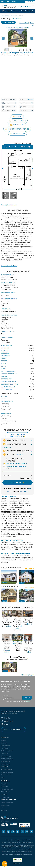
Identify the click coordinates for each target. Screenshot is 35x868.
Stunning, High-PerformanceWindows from (7, 622)
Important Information (7, 772)
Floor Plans (11, 28)
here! (28, 701)
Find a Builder (5, 748)
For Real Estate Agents (7, 750)
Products (25, 28)
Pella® (3, 807)
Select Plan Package (14, 440)
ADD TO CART (18, 482)
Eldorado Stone (5, 805)
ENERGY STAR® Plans (7, 758)
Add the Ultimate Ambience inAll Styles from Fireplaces (17, 624)
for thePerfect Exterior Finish (17, 646)
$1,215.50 (30, 99)
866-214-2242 (5, 2)
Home (2, 15)
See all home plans (14, 729)
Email (4, 724)
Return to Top (28, 675)
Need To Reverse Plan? (15, 445)
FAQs (2, 777)
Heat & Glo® (4, 810)
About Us (5, 766)
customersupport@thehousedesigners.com (23, 854)
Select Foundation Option (17, 450)
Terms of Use (4, 786)
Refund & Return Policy (7, 789)
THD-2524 (22, 601)
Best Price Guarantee (7, 769)
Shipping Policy (5, 791)
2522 (5, 671)
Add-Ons (13, 454)
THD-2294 (4, 601)
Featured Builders (6, 745)
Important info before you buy (18, 435)
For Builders (4, 742)
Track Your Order (5, 764)
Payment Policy (5, 797)
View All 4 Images (10, 53)
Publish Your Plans (6, 756)
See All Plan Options (9, 265)
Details (18, 28)
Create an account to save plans (17, 659)
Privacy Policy (5, 783)
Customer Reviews (6, 774)
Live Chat (13, 2)
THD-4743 (22, 582)
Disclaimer (4, 794)
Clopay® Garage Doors (7, 802)
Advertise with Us (6, 761)
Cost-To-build (5, 753)
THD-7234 (4, 582)
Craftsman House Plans (11, 15)
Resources (5, 737)
